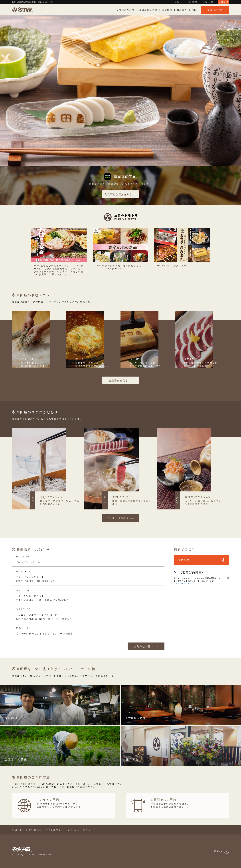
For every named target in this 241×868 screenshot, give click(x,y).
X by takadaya (182, 584)
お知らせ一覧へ (144, 646)
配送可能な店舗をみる (118, 194)
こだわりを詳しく (118, 518)
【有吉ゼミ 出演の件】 (29, 562)
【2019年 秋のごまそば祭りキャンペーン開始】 (44, 634)
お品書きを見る (118, 380)
